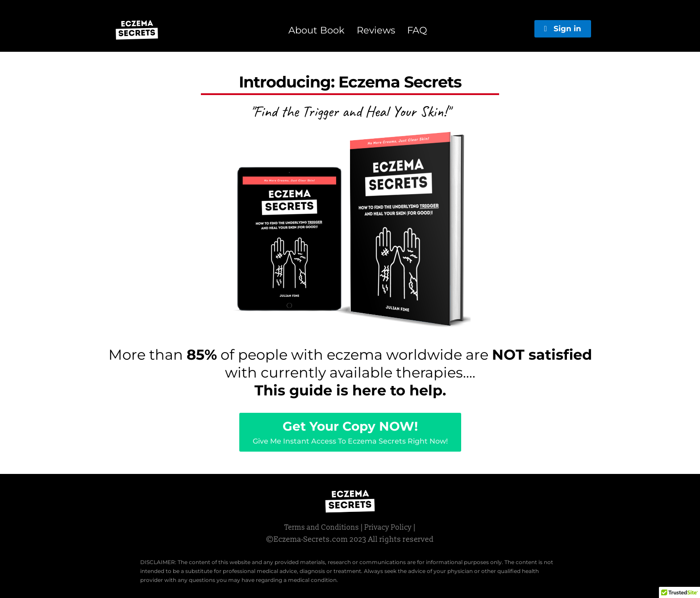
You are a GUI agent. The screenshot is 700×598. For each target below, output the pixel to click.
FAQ (417, 30)
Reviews (376, 30)
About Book (317, 30)
